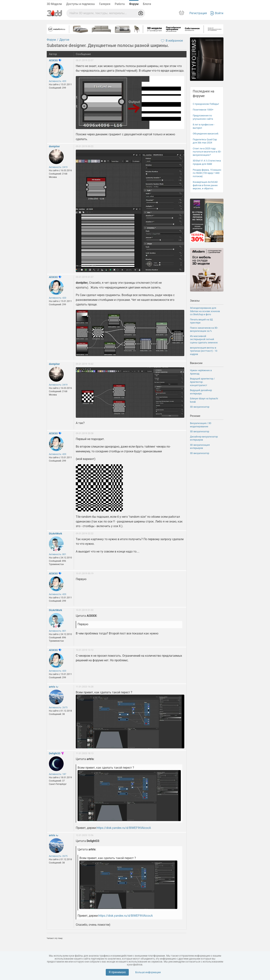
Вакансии (196, 363)
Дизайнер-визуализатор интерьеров (204, 438)
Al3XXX (53, 60)
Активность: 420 (58, 81)
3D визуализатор (200, 431)
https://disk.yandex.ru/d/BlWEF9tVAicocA (124, 828)
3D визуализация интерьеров (200, 447)
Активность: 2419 (58, 167)
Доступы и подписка (80, 4)
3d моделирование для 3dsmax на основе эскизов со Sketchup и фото (205, 311)
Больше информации (148, 972)
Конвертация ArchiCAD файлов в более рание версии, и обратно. (205, 185)
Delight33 (55, 753)
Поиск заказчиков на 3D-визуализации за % (204, 329)
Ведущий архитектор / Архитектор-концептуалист (202, 382)
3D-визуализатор (200, 407)
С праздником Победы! (206, 104)
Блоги (147, 4)
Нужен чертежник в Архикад (201, 372)
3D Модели (54, 4)
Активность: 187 (58, 774)
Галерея (105, 4)
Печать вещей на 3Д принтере (201, 321)
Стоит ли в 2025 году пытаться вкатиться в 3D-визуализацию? (207, 152)
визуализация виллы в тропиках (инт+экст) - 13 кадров (204, 351)
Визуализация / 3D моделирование (201, 425)
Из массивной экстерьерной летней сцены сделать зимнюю (204, 339)
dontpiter (54, 146)
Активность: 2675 (58, 708)
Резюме (195, 416)
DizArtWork (55, 534)
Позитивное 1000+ (203, 110)
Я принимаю (117, 972)
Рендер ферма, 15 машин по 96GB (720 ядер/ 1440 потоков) (207, 173)
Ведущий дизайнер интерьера (201, 392)
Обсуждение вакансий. (206, 134)
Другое (64, 40)
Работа (120, 4)
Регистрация (198, 13)
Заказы (195, 301)
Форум (134, 4)
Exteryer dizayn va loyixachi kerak (204, 400)
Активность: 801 (58, 554)
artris (52, 687)
